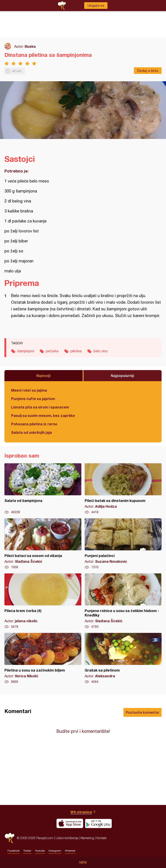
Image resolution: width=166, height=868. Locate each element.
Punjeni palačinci (123, 544)
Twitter (27, 851)
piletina (76, 351)
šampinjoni (26, 351)
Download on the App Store (70, 823)
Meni (83, 862)
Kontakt (102, 838)
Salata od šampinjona (43, 489)
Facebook (14, 851)
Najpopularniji (122, 376)
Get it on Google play (98, 823)
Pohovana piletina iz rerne (34, 424)
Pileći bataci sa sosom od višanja (43, 544)
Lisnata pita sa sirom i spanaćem (40, 407)
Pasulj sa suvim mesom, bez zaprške (43, 415)
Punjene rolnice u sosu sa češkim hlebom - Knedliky (123, 601)
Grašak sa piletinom (123, 658)
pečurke (52, 351)
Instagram (55, 851)
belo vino (101, 351)
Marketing (87, 838)
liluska (30, 46)
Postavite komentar (143, 712)
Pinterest (70, 851)
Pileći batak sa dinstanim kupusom (123, 489)
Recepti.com (10, 838)
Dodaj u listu (148, 70)
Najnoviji (43, 376)
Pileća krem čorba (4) (43, 601)
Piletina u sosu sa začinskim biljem (43, 658)
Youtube (40, 851)
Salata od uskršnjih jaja (31, 432)
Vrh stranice (81, 812)
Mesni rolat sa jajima (29, 390)
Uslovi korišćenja (67, 838)
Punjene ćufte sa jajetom (33, 399)
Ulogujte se (96, 6)
